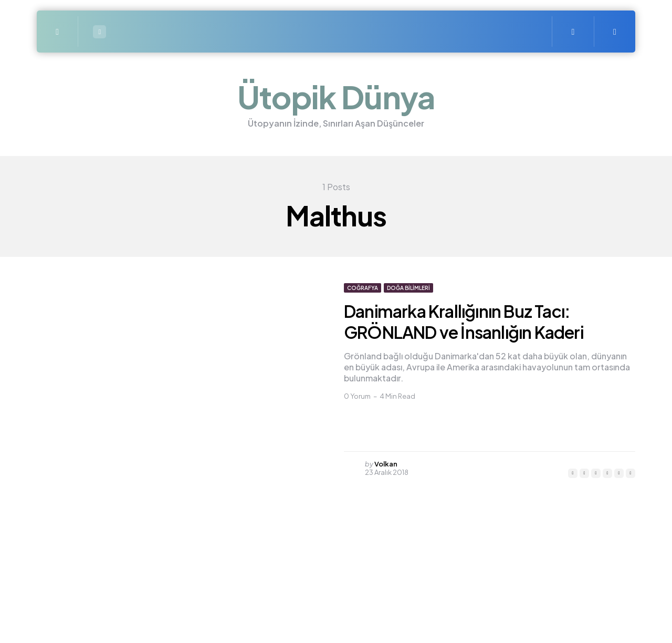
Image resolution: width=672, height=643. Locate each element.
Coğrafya (363, 288)
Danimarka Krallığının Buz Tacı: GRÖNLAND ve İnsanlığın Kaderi (464, 321)
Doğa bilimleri (408, 288)
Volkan (386, 464)
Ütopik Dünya (336, 96)
